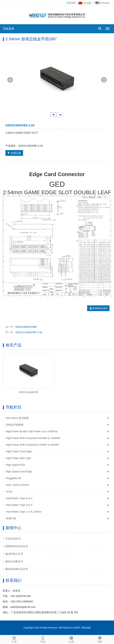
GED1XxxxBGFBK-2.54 (29, 332)
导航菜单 (8, 29)
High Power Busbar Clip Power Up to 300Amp (32, 431)
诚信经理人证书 (14, 554)
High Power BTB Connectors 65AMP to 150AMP (33, 438)
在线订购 (14, 153)
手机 (43, 639)
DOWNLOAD (98, 308)
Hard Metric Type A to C (19, 498)
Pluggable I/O (14, 478)
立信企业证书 (13, 539)
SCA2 (9, 492)
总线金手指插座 (15, 425)
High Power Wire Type (18, 458)
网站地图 (86, 628)
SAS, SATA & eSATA (18, 485)
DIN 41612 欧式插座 (17, 418)
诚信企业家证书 (14, 561)
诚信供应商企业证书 (17, 569)
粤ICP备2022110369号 (70, 628)
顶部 (100, 639)
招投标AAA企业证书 (17, 546)
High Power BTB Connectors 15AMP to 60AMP (32, 445)
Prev (10, 80)
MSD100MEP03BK (26, 327)
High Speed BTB (15, 465)
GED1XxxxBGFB (29, 392)
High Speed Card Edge (19, 472)
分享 (14, 639)
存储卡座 (11, 518)
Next (104, 80)
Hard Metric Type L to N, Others (24, 512)
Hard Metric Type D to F (19, 505)
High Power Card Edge (19, 451)
